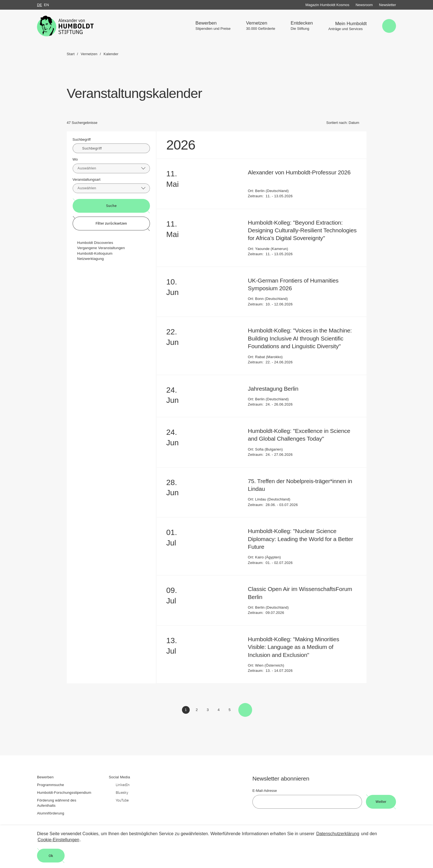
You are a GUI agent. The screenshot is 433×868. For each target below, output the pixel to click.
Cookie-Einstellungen (58, 840)
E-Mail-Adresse (265, 791)
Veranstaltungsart (87, 179)
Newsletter (388, 5)
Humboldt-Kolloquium (95, 253)
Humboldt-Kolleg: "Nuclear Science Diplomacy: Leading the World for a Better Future (301, 539)
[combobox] (111, 168)
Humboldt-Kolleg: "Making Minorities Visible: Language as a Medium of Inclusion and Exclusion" (294, 647)
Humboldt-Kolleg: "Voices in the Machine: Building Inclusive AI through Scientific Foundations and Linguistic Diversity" (300, 338)
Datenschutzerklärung (338, 834)
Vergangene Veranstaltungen (101, 248)
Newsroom (364, 5)
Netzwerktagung (90, 259)
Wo (75, 159)
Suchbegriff (82, 139)
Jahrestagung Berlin (277, 389)
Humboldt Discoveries (95, 243)
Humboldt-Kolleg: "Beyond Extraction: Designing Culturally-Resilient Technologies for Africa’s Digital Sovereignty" (302, 230)
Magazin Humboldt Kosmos (327, 5)
